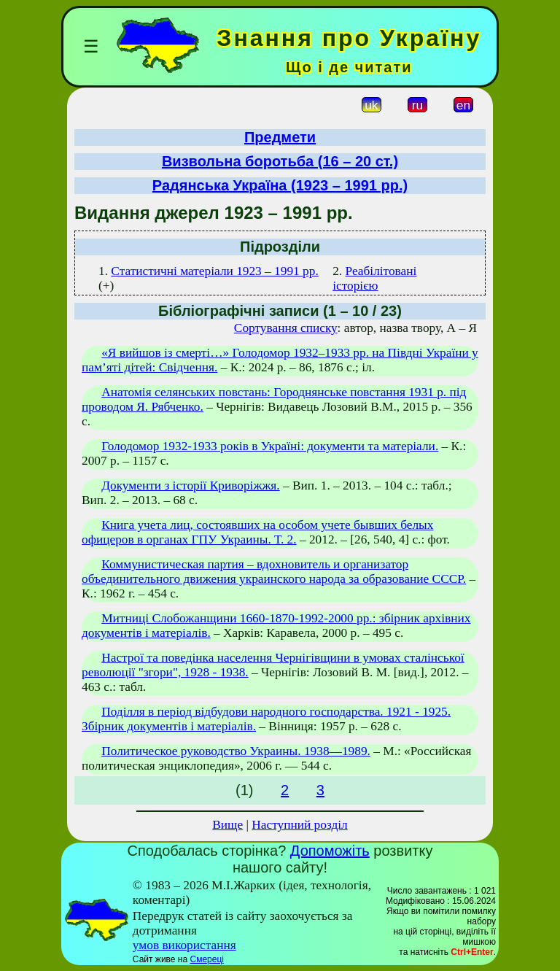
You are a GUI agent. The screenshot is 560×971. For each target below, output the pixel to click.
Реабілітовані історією (374, 278)
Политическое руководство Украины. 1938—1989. (236, 751)
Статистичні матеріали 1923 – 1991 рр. (214, 271)
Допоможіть (330, 851)
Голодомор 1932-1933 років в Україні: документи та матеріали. (270, 446)
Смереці (206, 959)
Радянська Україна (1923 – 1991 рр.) (280, 185)
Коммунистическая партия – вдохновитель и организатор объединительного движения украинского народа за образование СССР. (274, 572)
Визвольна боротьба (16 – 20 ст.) (280, 161)
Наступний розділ (299, 825)
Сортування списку (286, 328)
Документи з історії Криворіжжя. (190, 486)
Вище (227, 825)
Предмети (280, 137)
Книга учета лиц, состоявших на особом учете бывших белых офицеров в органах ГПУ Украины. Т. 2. (257, 532)
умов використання (184, 945)
